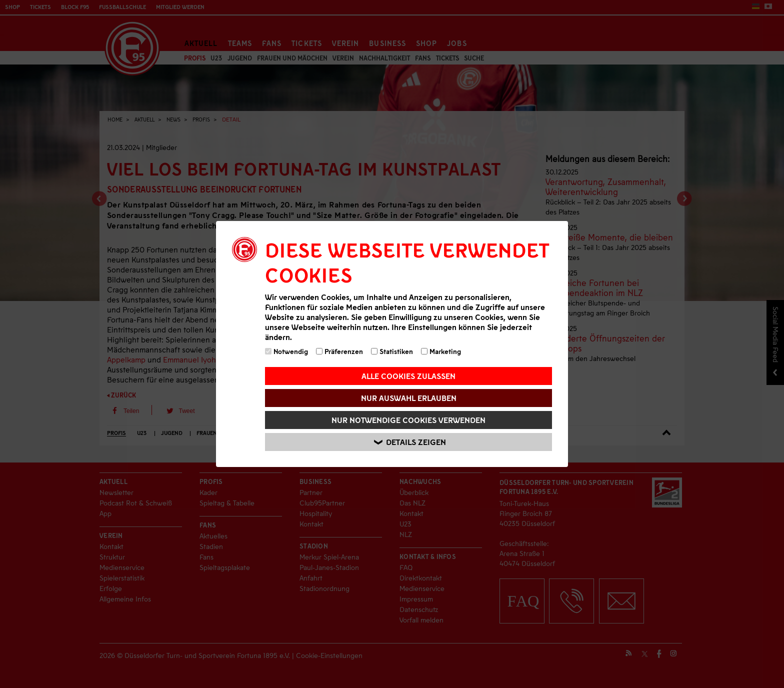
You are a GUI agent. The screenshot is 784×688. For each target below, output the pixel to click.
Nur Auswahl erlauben (409, 398)
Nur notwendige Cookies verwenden (408, 420)
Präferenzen (339, 351)
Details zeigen (410, 442)
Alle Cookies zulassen (408, 376)
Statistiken (392, 351)
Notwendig (286, 351)
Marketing (441, 351)
